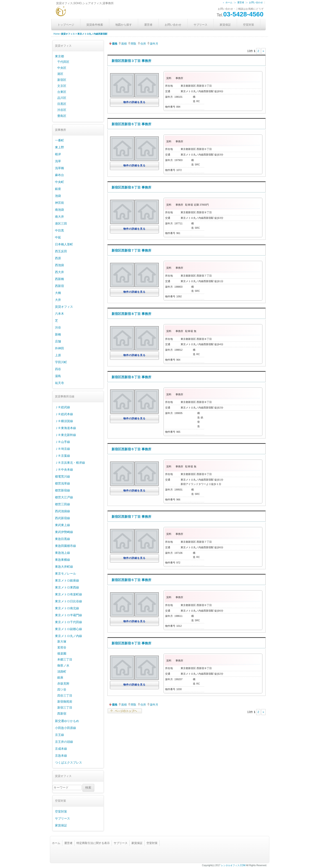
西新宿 (59, 286)
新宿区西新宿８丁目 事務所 (131, 187)
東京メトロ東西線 (67, 587)
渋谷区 (62, 110)
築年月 (152, 44)
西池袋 (59, 265)
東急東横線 (62, 560)
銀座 (58, 189)
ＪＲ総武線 (62, 407)
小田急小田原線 (65, 728)
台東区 (62, 92)
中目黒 (59, 230)
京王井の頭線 (64, 742)
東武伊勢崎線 (64, 532)
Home (57, 34)
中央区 (62, 68)
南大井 (59, 217)
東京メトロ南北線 (67, 608)
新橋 (58, 334)
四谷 (58, 369)
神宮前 (59, 203)
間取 (132, 44)
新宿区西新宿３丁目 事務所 (131, 61)
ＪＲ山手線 (62, 442)
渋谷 (58, 327)
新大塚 (62, 641)
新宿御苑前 (65, 702)
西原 (58, 258)
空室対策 (249, 25)
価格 (113, 44)
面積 (122, 44)
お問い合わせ (256, 2)
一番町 (59, 140)
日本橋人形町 (64, 244)
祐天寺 (59, 383)
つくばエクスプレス (68, 763)
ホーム (229, 2)
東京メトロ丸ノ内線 (68, 636)
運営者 (241, 2)
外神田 (59, 348)
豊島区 (62, 116)
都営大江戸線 (64, 497)
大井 (58, 300)
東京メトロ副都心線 (68, 629)
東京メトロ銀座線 (67, 580)
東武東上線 (62, 525)
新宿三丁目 (65, 708)
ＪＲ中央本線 (64, 470)
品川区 (62, 98)
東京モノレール (65, 574)
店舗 (58, 341)
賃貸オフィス (64, 307)
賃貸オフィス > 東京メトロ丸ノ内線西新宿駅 (84, 34)
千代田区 (63, 62)
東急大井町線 (64, 567)
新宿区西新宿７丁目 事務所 (131, 250)
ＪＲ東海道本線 (65, 428)
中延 (58, 237)
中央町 (59, 182)
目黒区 (62, 104)
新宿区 (62, 80)
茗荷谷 (62, 647)
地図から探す (124, 25)
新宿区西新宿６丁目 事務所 (131, 124)
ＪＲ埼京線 (62, 449)
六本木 (59, 314)
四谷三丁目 (65, 696)
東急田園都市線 (65, 546)
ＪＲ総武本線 (64, 414)
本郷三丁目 (65, 659)
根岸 (58, 154)
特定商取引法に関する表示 (93, 843)
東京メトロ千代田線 (68, 622)
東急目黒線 (62, 539)
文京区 (62, 86)
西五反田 (61, 251)
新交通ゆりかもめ (67, 721)
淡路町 (62, 672)
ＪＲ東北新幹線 (65, 435)
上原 (58, 355)
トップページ (66, 25)
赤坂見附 (63, 684)
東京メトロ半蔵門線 (68, 615)
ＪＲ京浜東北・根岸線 (70, 463)
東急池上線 (62, 553)
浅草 (58, 161)
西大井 (59, 272)
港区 (60, 74)
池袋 (58, 196)
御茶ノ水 (63, 665)
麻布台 (59, 175)
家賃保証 (225, 25)
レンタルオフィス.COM (233, 865)
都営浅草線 (62, 483)
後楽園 (62, 653)
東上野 (59, 147)
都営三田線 (62, 504)
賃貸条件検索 (95, 25)
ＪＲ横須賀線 (64, 421)
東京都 (59, 56)
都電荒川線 (62, 477)
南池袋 (59, 210)
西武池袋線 (62, 511)
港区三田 (61, 224)
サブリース (201, 25)
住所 (142, 44)
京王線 (59, 735)
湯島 (58, 376)
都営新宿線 (62, 490)
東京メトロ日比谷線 (68, 601)
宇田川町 (61, 362)
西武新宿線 (62, 518)
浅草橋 (59, 168)
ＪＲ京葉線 (62, 456)
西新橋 (59, 279)
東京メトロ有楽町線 (68, 594)
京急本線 (61, 756)
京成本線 (61, 749)
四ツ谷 (62, 690)
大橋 (58, 293)
